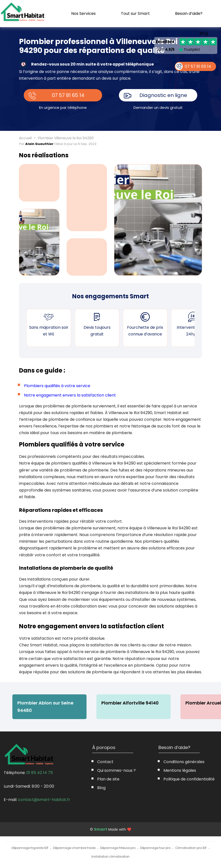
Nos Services (83, 13)
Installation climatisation (110, 856)
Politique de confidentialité (189, 779)
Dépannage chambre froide (74, 848)
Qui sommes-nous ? (116, 770)
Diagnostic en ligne (163, 95)
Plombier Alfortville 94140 (130, 703)
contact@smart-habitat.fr (44, 800)
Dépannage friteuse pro (118, 848)
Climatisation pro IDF (191, 848)
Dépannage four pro (155, 848)
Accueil (25, 138)
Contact (105, 762)
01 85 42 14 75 (40, 773)
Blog (204, 33)
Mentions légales (180, 770)
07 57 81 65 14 (68, 95)
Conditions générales (184, 762)
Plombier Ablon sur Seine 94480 (45, 707)
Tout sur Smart (135, 13)
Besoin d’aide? (189, 13)
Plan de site (108, 779)
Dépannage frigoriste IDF (30, 848)
